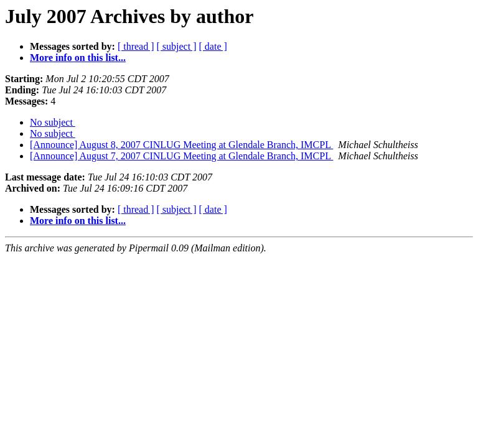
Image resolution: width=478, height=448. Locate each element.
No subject (53, 122)
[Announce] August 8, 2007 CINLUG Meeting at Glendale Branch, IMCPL (181, 145)
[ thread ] (136, 46)
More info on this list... (78, 58)
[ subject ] (177, 46)
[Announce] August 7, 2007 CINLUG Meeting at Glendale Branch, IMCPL (181, 156)
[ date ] (213, 46)
